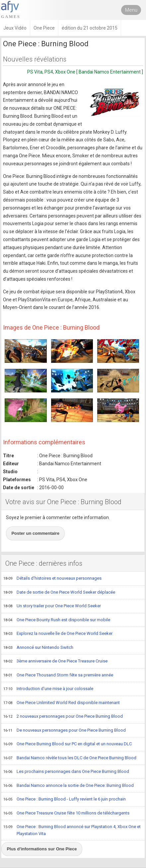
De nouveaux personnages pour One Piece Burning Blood (65, 731)
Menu (131, 10)
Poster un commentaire (35, 533)
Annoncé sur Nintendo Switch (38, 648)
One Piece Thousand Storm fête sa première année (58, 675)
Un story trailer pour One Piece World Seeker (52, 606)
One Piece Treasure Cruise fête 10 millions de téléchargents (66, 813)
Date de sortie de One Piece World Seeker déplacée (59, 593)
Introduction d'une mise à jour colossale (48, 689)
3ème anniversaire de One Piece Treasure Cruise (55, 661)
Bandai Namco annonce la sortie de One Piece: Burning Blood (69, 786)
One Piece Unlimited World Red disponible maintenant (62, 703)
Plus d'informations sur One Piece (42, 849)
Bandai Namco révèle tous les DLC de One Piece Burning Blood (70, 758)
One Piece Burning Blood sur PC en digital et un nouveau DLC (68, 744)
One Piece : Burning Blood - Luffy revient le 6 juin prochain (65, 799)
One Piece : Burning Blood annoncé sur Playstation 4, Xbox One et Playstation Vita (72, 830)
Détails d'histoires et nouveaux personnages (52, 579)
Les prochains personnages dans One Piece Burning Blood (66, 772)
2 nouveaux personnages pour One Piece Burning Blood (63, 717)
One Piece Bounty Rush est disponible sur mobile (57, 620)
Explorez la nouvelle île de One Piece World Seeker (58, 634)
